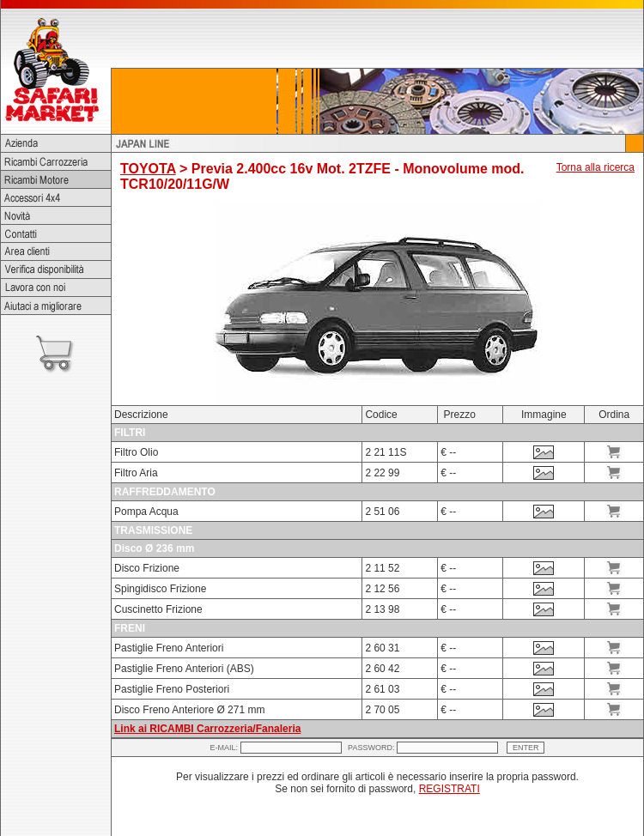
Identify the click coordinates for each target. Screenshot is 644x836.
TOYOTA (148, 169)
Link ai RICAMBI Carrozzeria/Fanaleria (207, 729)
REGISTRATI (450, 789)
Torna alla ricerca (595, 167)
